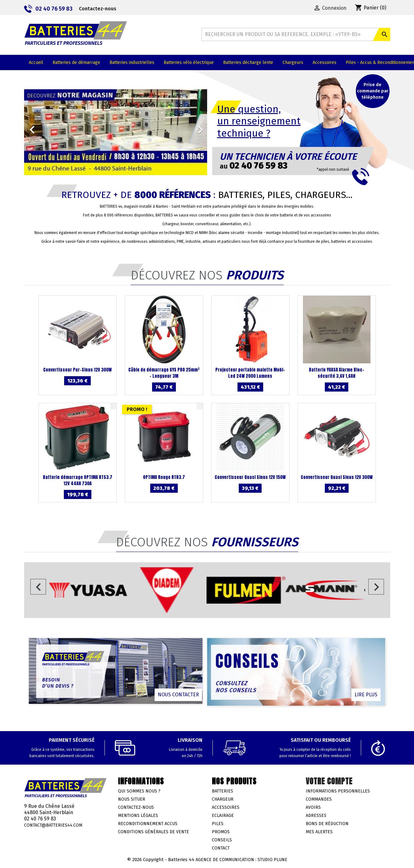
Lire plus (366, 695)
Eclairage (223, 816)
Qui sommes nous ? (139, 791)
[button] (38, 127)
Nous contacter (178, 695)
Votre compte (329, 781)
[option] (116, 132)
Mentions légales (138, 816)
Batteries (222, 791)
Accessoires (226, 807)
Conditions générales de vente (153, 832)
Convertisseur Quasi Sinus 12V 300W (337, 477)
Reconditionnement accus (148, 824)
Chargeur (223, 799)
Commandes (319, 799)
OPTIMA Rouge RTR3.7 (164, 477)
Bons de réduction (327, 824)
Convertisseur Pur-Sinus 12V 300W (77, 370)
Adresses (316, 816)
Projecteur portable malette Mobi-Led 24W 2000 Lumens (250, 373)
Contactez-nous (98, 9)
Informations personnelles (338, 791)
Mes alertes (319, 832)
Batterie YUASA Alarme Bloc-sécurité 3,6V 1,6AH (337, 373)
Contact (221, 848)
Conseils (222, 840)
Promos (221, 832)
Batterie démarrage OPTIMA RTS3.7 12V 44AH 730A (78, 480)
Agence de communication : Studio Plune (241, 860)
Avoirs (313, 807)
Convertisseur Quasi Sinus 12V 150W (250, 477)
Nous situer (132, 799)
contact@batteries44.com (53, 825)
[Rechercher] (296, 34)
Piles (218, 824)
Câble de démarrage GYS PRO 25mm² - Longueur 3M (164, 373)
